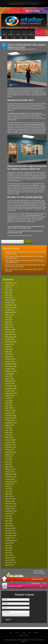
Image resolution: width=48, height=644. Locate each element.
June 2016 (9, 489)
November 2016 (11, 477)
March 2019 (9, 408)
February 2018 (10, 440)
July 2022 (9, 317)
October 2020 (10, 369)
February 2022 (10, 330)
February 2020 (10, 381)
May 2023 (9, 293)
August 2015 (10, 513)
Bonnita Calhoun (21, 49)
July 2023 (9, 288)
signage (10, 228)
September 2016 (11, 482)
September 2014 (11, 540)
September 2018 (11, 423)
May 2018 (9, 433)
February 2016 (10, 499)
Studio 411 (16, 228)
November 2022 (11, 307)
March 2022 (9, 327)
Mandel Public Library (38, 226)
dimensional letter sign (37, 124)
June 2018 (9, 430)
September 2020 (11, 371)
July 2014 (9, 545)
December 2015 (11, 504)
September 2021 (11, 342)
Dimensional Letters (37, 231)
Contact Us (31, 31)
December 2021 (11, 335)
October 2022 (10, 310)
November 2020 (11, 366)
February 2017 (10, 469)
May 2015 (9, 521)
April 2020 (9, 376)
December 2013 (11, 563)
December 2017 (11, 445)
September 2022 (11, 312)
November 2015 (11, 506)
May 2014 (9, 550)
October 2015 (10, 509)
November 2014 (11, 536)
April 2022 (9, 325)
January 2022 (10, 332)
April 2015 (9, 523)
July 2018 (9, 428)
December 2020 (11, 364)
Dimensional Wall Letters (15, 233)
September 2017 (11, 452)
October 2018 (10, 420)
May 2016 (9, 491)
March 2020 (9, 379)
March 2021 (9, 357)
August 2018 (10, 425)
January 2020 (10, 383)
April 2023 (9, 295)
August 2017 (10, 455)
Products (10, 31)
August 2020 (10, 374)
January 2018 (10, 442)
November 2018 (11, 418)
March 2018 (9, 437)
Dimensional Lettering (24, 231)
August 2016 (10, 484)
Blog (24, 31)
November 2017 (11, 447)
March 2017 (9, 467)
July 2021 (9, 347)
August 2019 (10, 396)
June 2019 (9, 401)
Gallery (18, 31)
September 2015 (11, 511)
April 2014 (9, 553)
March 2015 (9, 526)
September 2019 (11, 393)
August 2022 (10, 315)
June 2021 (9, 349)
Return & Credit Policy (24, 635)
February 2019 (10, 410)
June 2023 (9, 290)
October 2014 (10, 538)
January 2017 (10, 472)
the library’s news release (17, 113)
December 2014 (11, 533)
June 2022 (9, 320)
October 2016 (10, 479)
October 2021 (10, 339)
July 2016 (9, 487)
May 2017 (9, 462)
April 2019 (9, 406)
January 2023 (10, 303)
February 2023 (10, 300)
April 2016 (9, 494)
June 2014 (9, 548)
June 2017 (9, 460)
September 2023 (11, 283)
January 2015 (10, 531)
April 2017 (9, 464)
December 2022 (11, 305)
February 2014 (10, 558)
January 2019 (10, 413)
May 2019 (9, 403)
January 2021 (10, 361)
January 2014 (10, 560)
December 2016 (11, 474)
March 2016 (9, 496)
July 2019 (9, 398)
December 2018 (11, 415)
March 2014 (9, 555)
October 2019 (10, 391)
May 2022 (9, 322)
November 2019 (11, 388)
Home (4, 31)
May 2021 (9, 352)
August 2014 (10, 543)
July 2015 (9, 516)
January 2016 (10, 501)
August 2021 (10, 344)
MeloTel (24, 641)
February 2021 (10, 359)
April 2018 (9, 435)
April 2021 (9, 354)
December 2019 (11, 386)
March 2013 (9, 565)
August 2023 (10, 285)
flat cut (29, 226)
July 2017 (9, 457)
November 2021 (11, 337)
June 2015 (9, 518)
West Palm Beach (26, 228)
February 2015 (10, 528)
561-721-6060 (32, 11)
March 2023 (9, 298)
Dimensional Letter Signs (19, 226)
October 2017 (10, 450)
